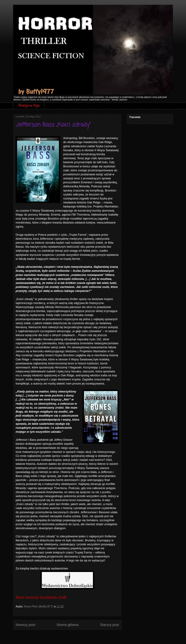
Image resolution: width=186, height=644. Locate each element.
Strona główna (68, 625)
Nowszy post (25, 625)
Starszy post (109, 625)
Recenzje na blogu (29, 106)
